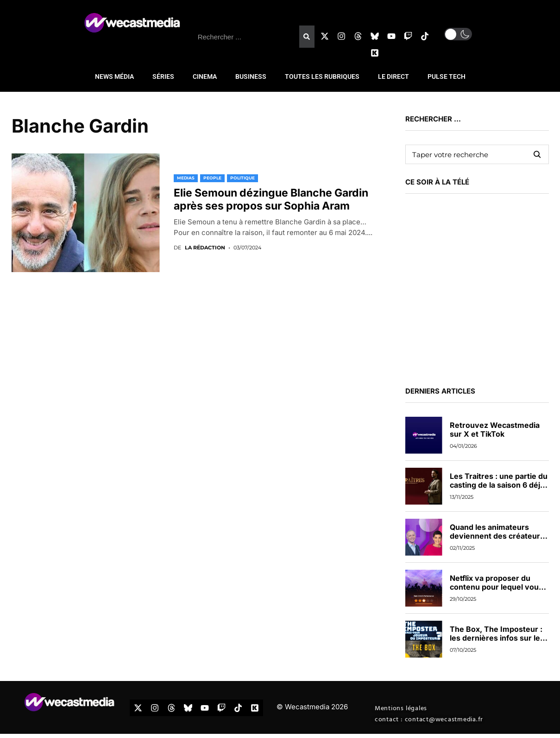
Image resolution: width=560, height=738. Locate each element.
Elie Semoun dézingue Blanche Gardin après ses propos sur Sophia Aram (271, 199)
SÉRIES (163, 76)
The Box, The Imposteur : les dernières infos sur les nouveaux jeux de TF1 (497, 638)
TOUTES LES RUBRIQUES (322, 76)
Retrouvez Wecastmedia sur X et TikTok (495, 429)
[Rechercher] (307, 37)
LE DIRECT (393, 76)
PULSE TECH (447, 76)
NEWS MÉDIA (114, 76)
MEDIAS (186, 178)
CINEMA (205, 76)
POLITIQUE (242, 178)
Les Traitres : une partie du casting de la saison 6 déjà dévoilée (499, 485)
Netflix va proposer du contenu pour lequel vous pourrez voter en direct (496, 587)
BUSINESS (251, 76)
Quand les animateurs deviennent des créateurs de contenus (497, 536)
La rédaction (205, 248)
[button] (458, 34)
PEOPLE (212, 178)
